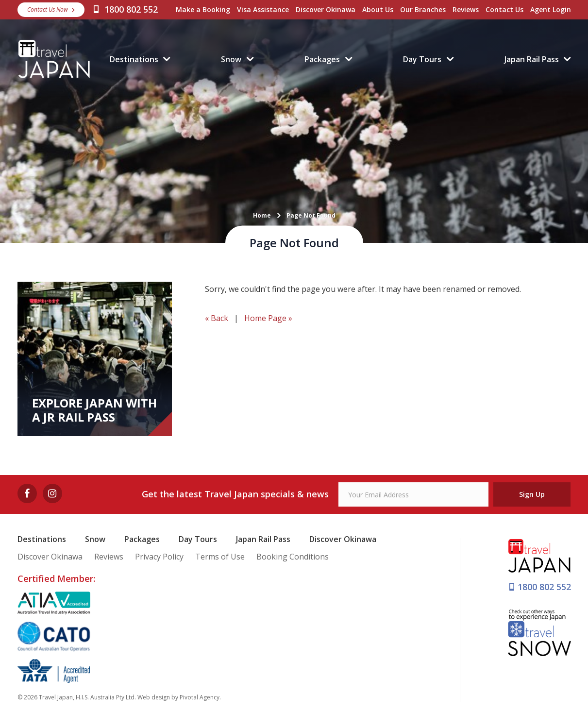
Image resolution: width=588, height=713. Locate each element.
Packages (322, 59)
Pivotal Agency (200, 697)
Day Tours (422, 59)
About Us (378, 9)
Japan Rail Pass (532, 59)
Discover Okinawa (326, 9)
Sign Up (532, 494)
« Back (217, 318)
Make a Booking (203, 9)
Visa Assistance (263, 9)
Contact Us (504, 9)
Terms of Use (220, 557)
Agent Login (551, 9)
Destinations (134, 59)
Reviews (466, 9)
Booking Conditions (293, 557)
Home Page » (268, 318)
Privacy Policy (159, 557)
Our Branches (423, 9)
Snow (231, 59)
